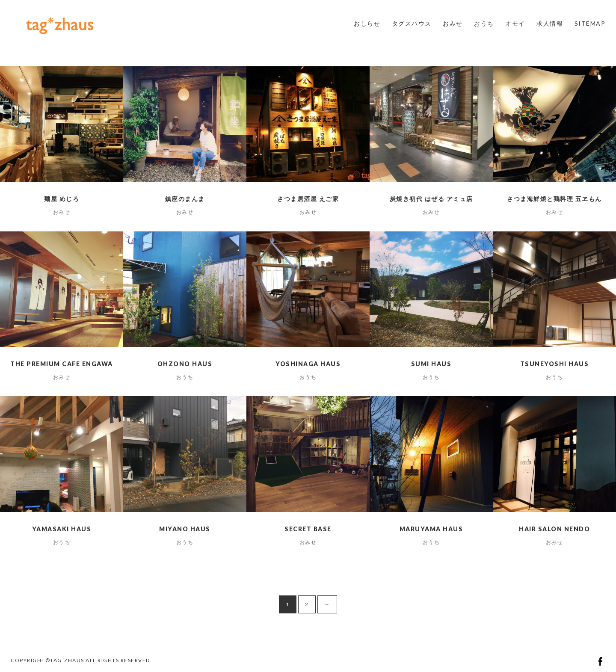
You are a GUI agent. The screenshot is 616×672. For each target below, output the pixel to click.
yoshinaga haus (308, 364)
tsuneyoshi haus (555, 364)
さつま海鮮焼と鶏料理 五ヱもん (554, 199)
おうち (484, 23)
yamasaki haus (62, 529)
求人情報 (550, 23)
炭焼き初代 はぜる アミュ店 (431, 199)
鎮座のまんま (185, 199)
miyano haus (185, 529)
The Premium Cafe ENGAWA (62, 364)
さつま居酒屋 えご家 (308, 199)
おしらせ (367, 23)
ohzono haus (185, 364)
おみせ (453, 23)
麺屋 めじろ (62, 199)
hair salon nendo (554, 529)
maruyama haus (431, 529)
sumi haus (431, 364)
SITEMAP (590, 23)
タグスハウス (412, 23)
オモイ (515, 23)
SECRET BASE (308, 529)
